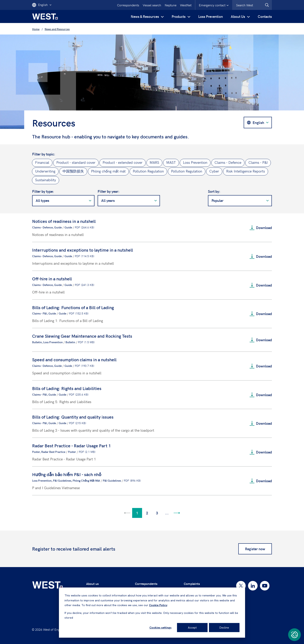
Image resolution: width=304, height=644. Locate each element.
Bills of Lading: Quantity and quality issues (73, 417)
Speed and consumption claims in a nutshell (74, 359)
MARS (154, 162)
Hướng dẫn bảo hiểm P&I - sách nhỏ (67, 474)
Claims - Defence (228, 162)
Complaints (192, 584)
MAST (171, 162)
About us (92, 584)
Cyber (214, 171)
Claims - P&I (258, 162)
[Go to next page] (177, 513)
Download (261, 228)
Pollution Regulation (148, 171)
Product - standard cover (76, 162)
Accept (192, 628)
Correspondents (128, 5)
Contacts (265, 16)
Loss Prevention (211, 16)
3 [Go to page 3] (157, 513)
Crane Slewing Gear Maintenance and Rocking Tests (82, 336)
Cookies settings (160, 628)
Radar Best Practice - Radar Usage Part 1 (72, 446)
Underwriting (45, 171)
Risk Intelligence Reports (246, 171)
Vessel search (152, 5)
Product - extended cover (123, 162)
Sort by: (214, 191)
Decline (224, 628)
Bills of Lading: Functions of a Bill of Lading (73, 307)
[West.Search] (267, 5)
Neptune (171, 5)
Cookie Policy (158, 605)
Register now (255, 549)
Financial (42, 162)
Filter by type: (43, 191)
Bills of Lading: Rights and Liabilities (67, 388)
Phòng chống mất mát (108, 171)
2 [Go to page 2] (147, 513)
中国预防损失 (73, 171)
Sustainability (46, 180)
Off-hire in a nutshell (52, 279)
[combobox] (252, 5)
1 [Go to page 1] (137, 513)
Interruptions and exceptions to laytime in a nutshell (83, 250)
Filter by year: (109, 191)
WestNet (186, 5)
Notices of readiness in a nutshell (64, 221)
